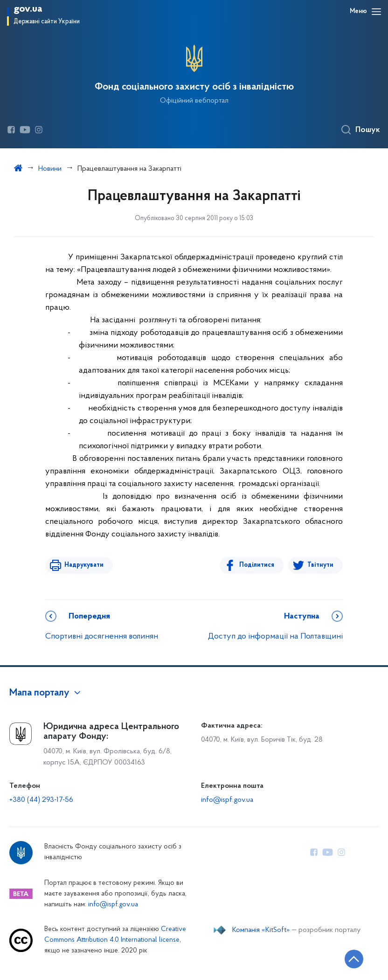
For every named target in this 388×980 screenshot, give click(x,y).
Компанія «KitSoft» (261, 930)
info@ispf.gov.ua (227, 800)
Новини (50, 169)
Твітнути (320, 565)
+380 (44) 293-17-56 (41, 800)
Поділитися (257, 565)
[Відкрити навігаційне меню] (376, 12)
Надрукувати (83, 565)
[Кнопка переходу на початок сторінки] (353, 959)
